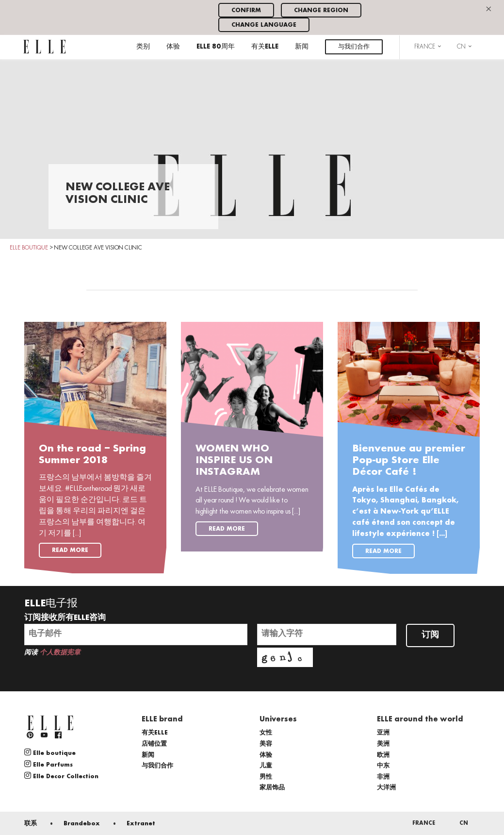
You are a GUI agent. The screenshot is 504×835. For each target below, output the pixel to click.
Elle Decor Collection (61, 776)
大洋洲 (386, 788)
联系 (31, 824)
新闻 (302, 47)
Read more (70, 550)
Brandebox (82, 824)
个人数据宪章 (60, 653)
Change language (264, 25)
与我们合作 (354, 47)
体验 (173, 47)
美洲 (383, 744)
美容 (266, 744)
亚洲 (383, 733)
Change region (321, 10)
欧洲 (383, 755)
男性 (266, 777)
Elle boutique (50, 752)
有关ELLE (265, 47)
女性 (266, 733)
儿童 (266, 766)
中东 (383, 766)
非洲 (383, 777)
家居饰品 (272, 788)
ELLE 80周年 (216, 47)
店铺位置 (154, 744)
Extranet (141, 824)
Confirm (246, 10)
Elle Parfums (49, 764)
